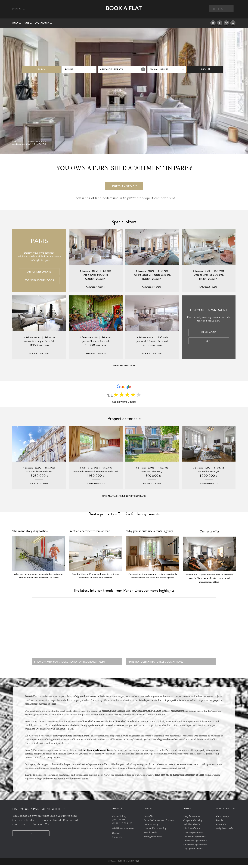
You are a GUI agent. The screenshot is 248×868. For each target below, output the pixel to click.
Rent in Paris (150, 836)
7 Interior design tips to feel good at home (155, 665)
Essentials (221, 827)
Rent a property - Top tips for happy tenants (124, 516)
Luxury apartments (193, 836)
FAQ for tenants (192, 819)
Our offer (149, 819)
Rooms (69, 69)
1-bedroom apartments (195, 839)
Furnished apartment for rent (159, 823)
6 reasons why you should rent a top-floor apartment (70, 665)
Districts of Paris (192, 831)
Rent (17, 23)
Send (205, 69)
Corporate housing (193, 823)
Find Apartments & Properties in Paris (124, 497)
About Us (117, 840)
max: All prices (159, 69)
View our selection (124, 366)
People (219, 823)
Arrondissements (111, 69)
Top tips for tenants (193, 852)
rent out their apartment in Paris (95, 753)
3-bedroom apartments (195, 848)
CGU (137, 864)
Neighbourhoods (192, 827)
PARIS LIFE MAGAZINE (226, 812)
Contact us (44, 23)
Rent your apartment (124, 186)
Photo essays (222, 819)
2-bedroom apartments (195, 844)
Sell (28, 23)
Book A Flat (124, 11)
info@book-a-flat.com (123, 831)
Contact (116, 836)
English (19, 9)
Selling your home (153, 839)
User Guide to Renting (155, 831)
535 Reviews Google (124, 403)
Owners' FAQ (151, 827)
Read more (209, 333)
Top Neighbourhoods (39, 280)
